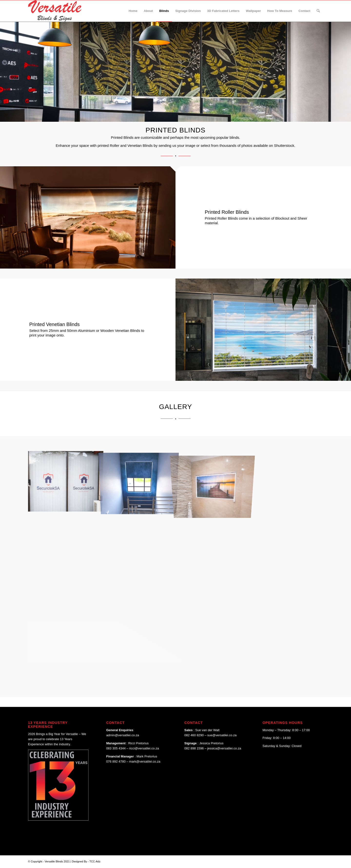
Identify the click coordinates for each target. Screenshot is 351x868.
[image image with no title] (65, 478)
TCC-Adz (95, 861)
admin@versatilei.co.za (123, 735)
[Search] (318, 11)
